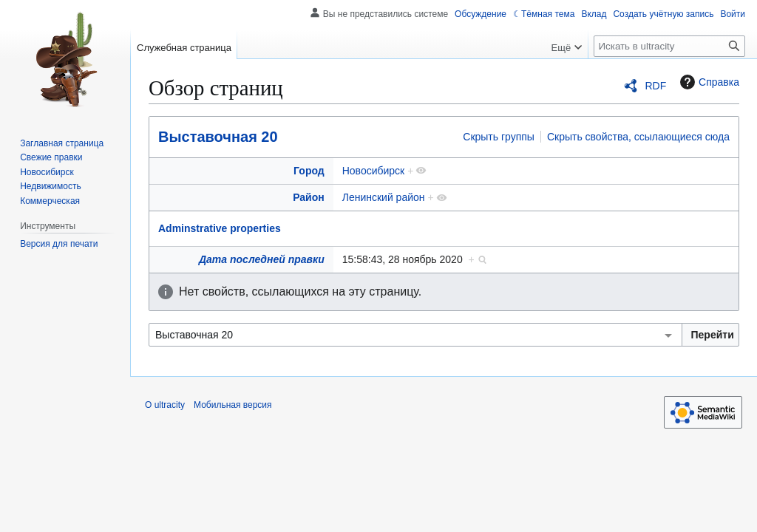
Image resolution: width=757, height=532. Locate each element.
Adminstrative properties (220, 228)
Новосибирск (374, 171)
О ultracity (165, 405)
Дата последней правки (262, 259)
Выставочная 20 (218, 137)
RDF (655, 86)
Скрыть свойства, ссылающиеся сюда (638, 137)
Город (309, 171)
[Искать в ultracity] (669, 46)
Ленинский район (384, 197)
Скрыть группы (499, 137)
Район (309, 197)
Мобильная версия (233, 405)
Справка (708, 82)
